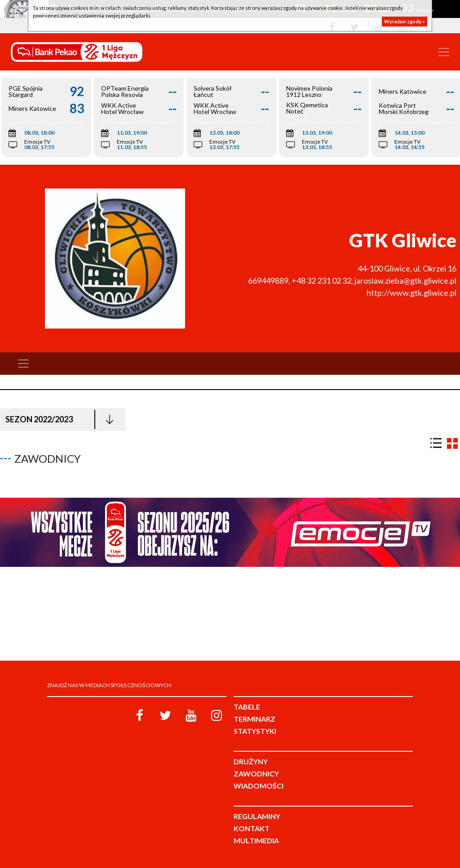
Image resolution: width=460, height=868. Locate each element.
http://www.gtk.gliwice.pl (411, 293)
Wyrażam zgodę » (405, 21)
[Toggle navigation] (444, 52)
